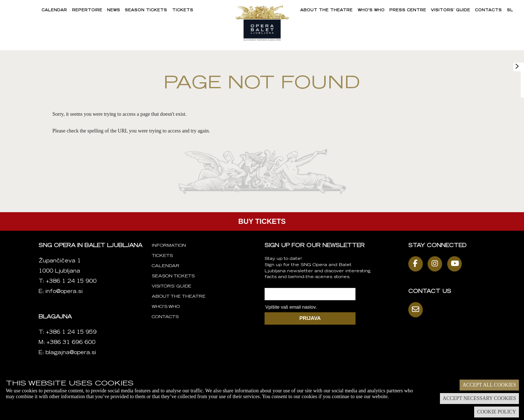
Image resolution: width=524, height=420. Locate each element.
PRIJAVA (310, 318)
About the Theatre (326, 11)
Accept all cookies (489, 385)
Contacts (488, 11)
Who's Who (371, 11)
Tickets (183, 11)
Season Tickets (146, 11)
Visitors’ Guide (450, 11)
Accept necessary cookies (479, 398)
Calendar (54, 11)
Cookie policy (497, 412)
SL (510, 11)
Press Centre (408, 11)
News (114, 11)
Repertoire (87, 11)
